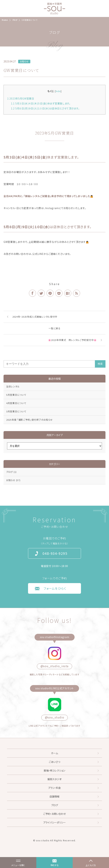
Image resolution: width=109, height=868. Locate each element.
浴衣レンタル (13, 386)
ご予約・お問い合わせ (54, 814)
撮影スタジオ (54, 779)
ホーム (54, 753)
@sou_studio (55, 717)
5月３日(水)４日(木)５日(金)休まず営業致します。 (41, 103)
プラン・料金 (54, 788)
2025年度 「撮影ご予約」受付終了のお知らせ (29, 420)
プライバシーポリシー (54, 822)
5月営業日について (16, 395)
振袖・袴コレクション (54, 770)
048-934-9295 (55, 553)
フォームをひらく (55, 588)
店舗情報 (54, 796)
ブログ (11, 472)
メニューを (16, 863)
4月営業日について (16, 403)
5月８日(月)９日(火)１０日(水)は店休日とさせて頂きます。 (45, 108)
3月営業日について (16, 411)
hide (58, 91)
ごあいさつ (54, 762)
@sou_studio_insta (55, 666)
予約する (54, 865)
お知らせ (24, 61)
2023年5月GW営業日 (21, 98)
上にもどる (91, 865)
